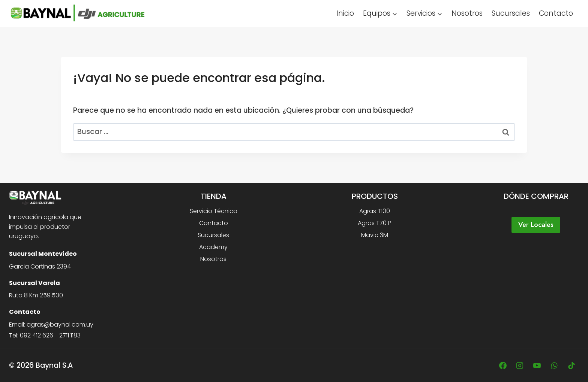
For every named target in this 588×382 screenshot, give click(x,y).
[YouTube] (537, 366)
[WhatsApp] (554, 366)
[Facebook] (503, 366)
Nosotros (467, 13)
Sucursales (511, 13)
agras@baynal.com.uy (60, 325)
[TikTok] (571, 366)
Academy (213, 247)
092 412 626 (37, 335)
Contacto (556, 13)
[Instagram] (520, 366)
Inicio (345, 13)
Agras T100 (375, 211)
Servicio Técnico (214, 211)
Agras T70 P (375, 223)
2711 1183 (70, 335)
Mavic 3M (375, 235)
